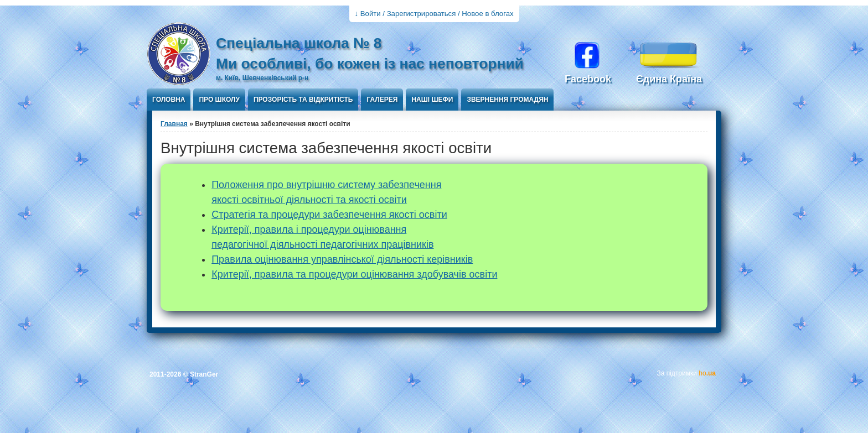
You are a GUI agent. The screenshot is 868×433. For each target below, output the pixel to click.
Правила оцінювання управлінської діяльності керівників (342, 259)
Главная (174, 124)
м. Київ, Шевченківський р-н (262, 78)
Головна (169, 100)
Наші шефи (432, 100)
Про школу (219, 100)
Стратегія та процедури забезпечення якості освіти (329, 215)
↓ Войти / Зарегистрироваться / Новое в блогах (434, 14)
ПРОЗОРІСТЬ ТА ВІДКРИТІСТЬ (303, 100)
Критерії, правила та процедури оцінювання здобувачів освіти (354, 274)
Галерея (382, 100)
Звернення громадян (507, 100)
